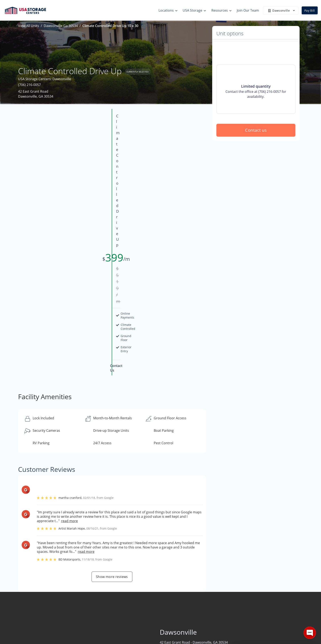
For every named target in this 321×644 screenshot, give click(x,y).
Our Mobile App (204, 613)
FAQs (196, 605)
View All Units (29, 26)
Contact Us (250, 605)
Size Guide (200, 597)
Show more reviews (112, 408)
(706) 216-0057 (29, 85)
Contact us (256, 160)
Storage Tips (202, 589)
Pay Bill (310, 10)
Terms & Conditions (208, 621)
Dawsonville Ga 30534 (61, 26)
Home (247, 589)
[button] (39, 604)
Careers (248, 613)
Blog (195, 629)
